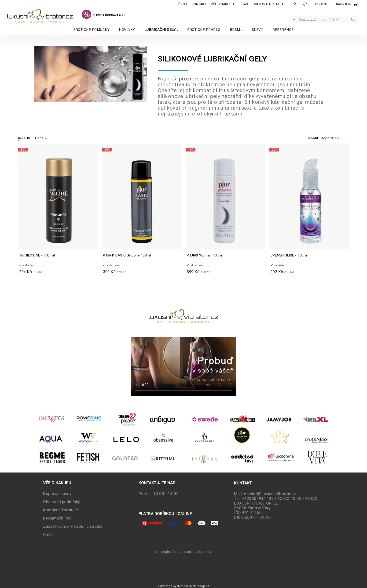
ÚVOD (183, 4)
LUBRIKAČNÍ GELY (160, 30)
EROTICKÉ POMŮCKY (91, 30)
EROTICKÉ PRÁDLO (204, 30)
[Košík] (346, 4)
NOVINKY (127, 30)
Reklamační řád (57, 518)
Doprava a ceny (57, 494)
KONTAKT (199, 4)
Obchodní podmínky (62, 502)
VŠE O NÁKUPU (222, 4)
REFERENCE (283, 30)
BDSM (235, 30)
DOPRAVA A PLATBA (268, 4)
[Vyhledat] (293, 20)
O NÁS (243, 4)
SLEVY (258, 30)
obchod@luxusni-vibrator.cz (270, 494)
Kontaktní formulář (61, 510)
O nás (48, 534)
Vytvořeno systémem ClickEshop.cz (184, 586)
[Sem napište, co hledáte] (328, 20)
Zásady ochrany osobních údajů (73, 526)
